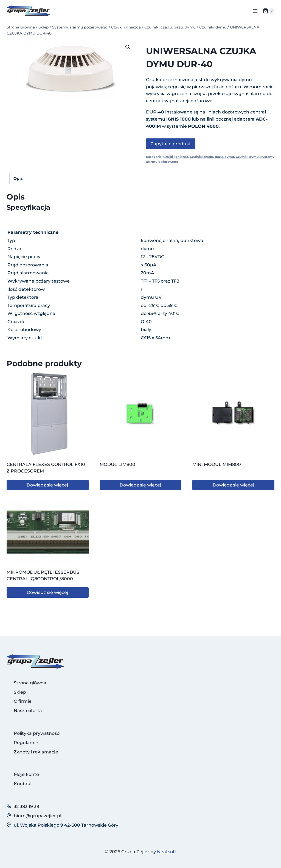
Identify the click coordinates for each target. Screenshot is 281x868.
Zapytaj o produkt (171, 144)
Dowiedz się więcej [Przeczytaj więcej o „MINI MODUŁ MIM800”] (234, 485)
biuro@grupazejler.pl (37, 816)
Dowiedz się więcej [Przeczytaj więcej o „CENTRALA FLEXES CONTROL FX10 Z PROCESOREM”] (47, 485)
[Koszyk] (269, 11)
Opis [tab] (18, 178)
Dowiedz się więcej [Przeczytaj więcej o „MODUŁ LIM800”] (140, 485)
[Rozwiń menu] (255, 11)
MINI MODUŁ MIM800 (217, 464)
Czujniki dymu (247, 157)
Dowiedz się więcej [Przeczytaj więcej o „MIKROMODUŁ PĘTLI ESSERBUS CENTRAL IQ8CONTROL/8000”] (47, 592)
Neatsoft (167, 852)
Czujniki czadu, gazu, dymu (212, 157)
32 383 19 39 (26, 806)
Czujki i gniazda (176, 157)
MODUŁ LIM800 (117, 464)
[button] (128, 47)
